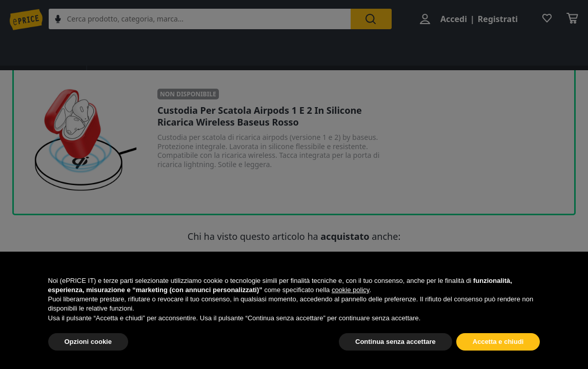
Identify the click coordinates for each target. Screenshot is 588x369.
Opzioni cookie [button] (88, 342)
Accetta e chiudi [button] (498, 342)
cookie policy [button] (350, 290)
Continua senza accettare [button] (396, 342)
